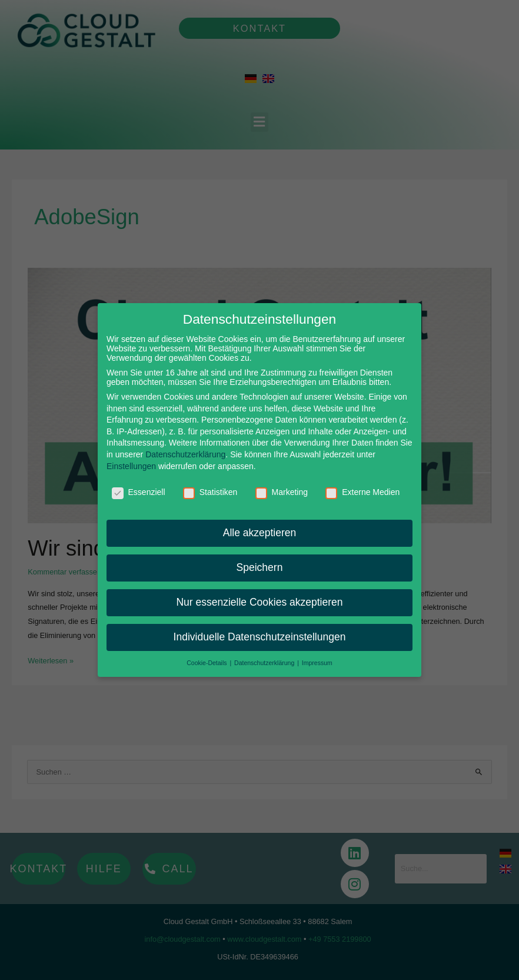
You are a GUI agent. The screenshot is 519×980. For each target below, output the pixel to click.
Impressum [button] (317, 655)
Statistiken (210, 485)
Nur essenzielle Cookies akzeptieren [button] (259, 594)
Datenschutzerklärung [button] (265, 655)
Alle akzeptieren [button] (260, 525)
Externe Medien (362, 485)
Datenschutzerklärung (185, 447)
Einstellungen (131, 459)
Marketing (282, 485)
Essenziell (139, 485)
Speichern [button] (260, 560)
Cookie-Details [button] (207, 655)
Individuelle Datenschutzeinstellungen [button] (260, 629)
